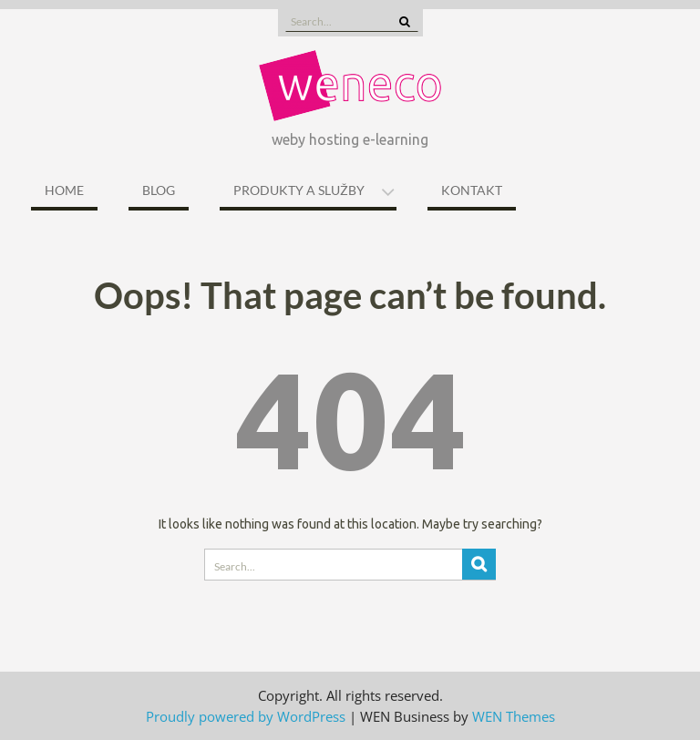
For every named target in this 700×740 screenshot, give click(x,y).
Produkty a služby (299, 190)
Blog (159, 190)
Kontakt (472, 190)
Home (64, 190)
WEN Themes (514, 716)
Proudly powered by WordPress (246, 716)
